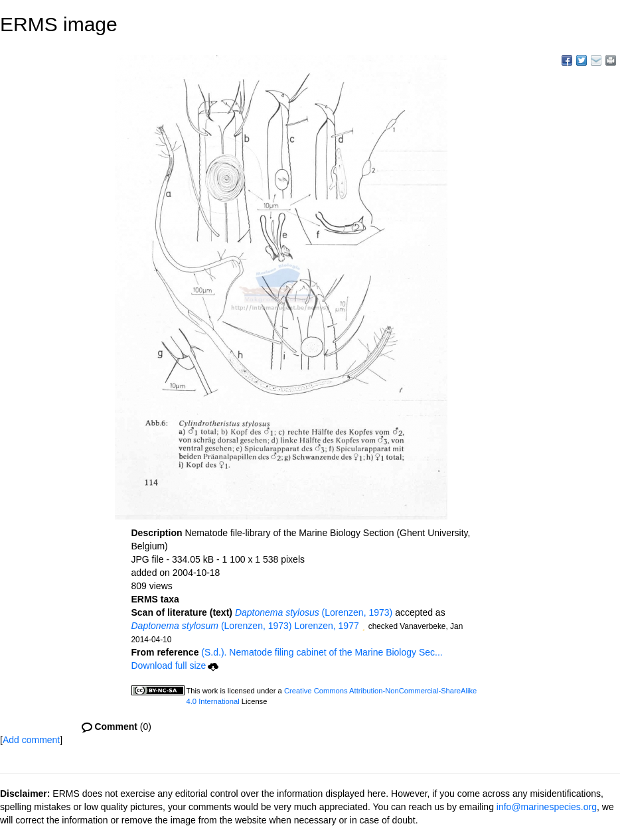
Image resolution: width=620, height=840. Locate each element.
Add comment (31, 740)
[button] (364, 627)
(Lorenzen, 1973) (314, 612)
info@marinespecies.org (547, 807)
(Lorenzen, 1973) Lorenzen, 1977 (245, 626)
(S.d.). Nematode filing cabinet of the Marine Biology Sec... (322, 652)
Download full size (175, 665)
